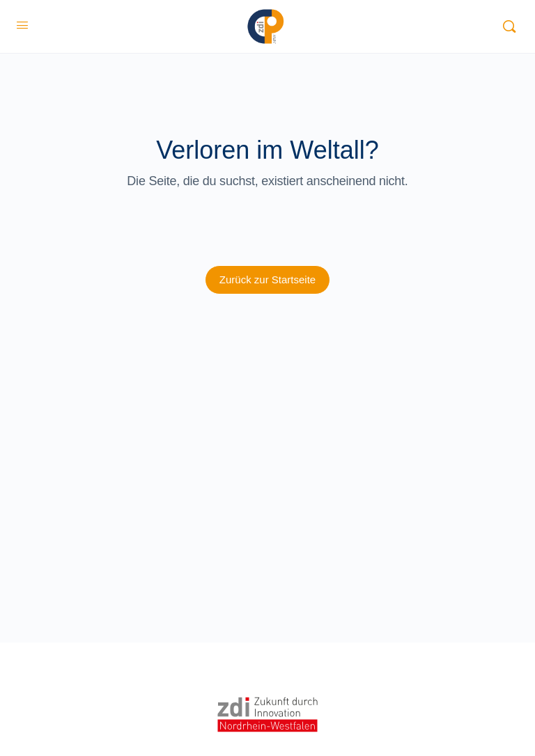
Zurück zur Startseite (267, 279)
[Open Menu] (22, 25)
